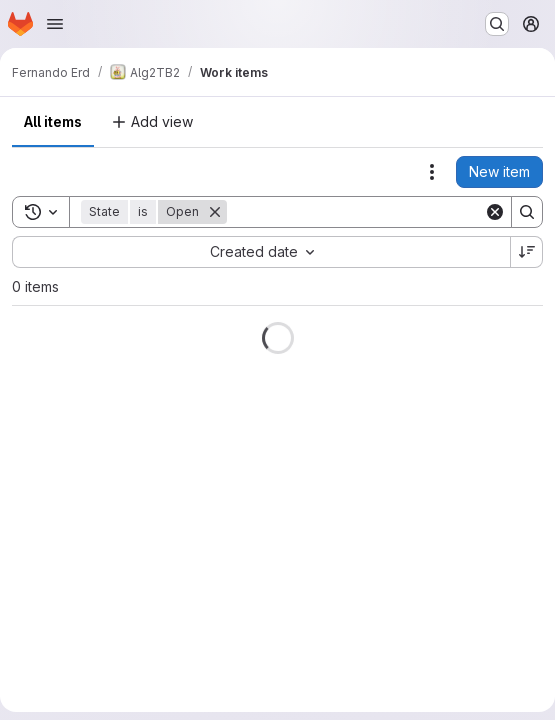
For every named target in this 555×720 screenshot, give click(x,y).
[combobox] (261, 252)
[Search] (355, 212)
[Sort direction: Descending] (527, 252)
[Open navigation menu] (55, 24)
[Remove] (215, 212)
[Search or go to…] (497, 24)
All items (53, 121)
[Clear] (495, 212)
